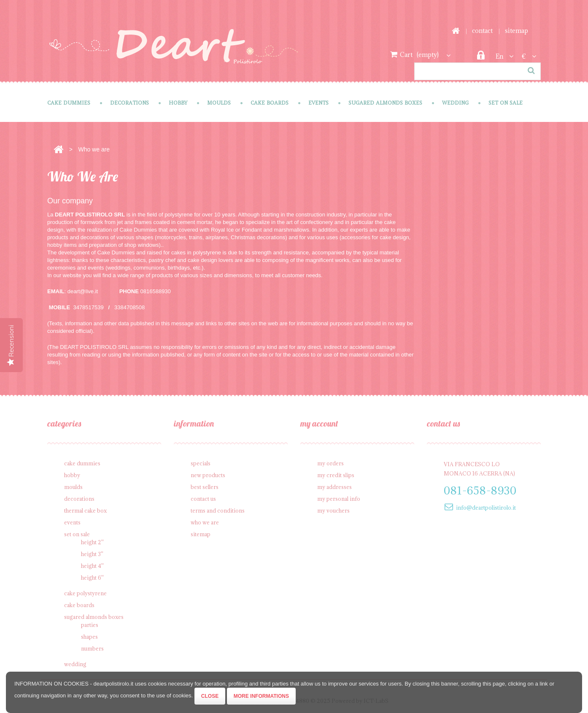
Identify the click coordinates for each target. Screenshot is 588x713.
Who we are (205, 522)
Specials (201, 463)
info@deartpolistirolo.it (486, 508)
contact (482, 31)
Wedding (455, 103)
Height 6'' (92, 578)
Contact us (203, 499)
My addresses (334, 487)
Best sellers (205, 487)
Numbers (92, 648)
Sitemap (201, 534)
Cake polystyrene (85, 593)
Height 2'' (92, 542)
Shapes (89, 637)
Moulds (219, 103)
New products (208, 475)
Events (318, 103)
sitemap (517, 31)
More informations (261, 696)
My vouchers (333, 510)
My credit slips (336, 475)
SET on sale (506, 103)
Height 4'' (92, 566)
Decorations (129, 103)
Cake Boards (270, 103)
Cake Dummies (69, 103)
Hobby (178, 103)
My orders (330, 463)
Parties (90, 625)
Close (210, 696)
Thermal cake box (85, 510)
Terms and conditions (218, 510)
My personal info (339, 499)
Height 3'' (92, 554)
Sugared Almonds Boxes (385, 103)
